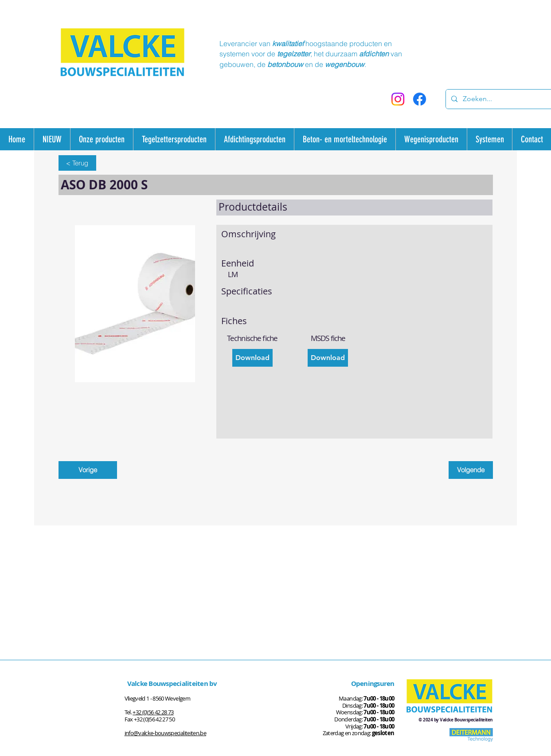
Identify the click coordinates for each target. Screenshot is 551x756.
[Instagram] (398, 99)
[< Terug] (77, 163)
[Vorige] (88, 470)
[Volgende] (471, 470)
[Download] (252, 358)
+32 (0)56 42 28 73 (153, 712)
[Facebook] (420, 99)
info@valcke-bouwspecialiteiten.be (166, 733)
